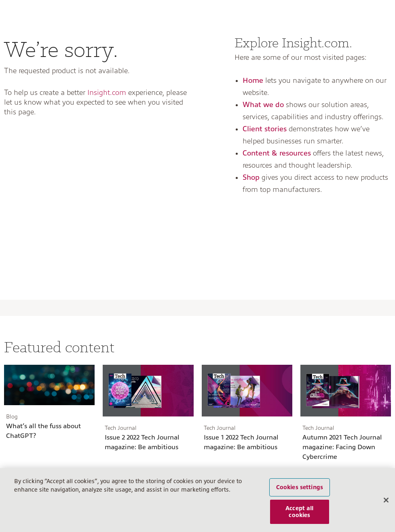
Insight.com (107, 93)
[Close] (386, 500)
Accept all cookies (299, 512)
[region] (197, 500)
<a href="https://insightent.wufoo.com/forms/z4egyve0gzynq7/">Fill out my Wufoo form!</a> (99, 210)
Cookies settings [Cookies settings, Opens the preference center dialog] (300, 487)
